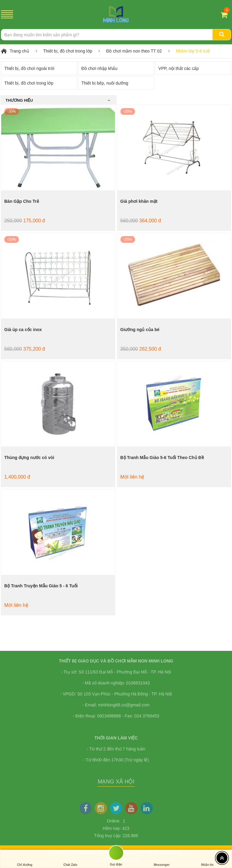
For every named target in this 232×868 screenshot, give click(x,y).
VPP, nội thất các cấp (178, 68)
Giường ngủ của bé (140, 330)
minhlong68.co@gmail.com (124, 705)
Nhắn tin (207, 859)
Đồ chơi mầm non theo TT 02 (134, 51)
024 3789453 (147, 716)
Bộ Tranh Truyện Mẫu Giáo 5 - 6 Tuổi (41, 586)
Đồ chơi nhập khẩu (100, 68)
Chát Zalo (70, 859)
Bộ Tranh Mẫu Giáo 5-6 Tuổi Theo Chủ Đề (162, 458)
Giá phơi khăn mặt (139, 201)
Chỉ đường (25, 859)
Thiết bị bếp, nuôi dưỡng (105, 83)
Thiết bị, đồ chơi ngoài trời (29, 68)
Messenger (162, 859)
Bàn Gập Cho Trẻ (22, 201)
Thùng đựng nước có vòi (29, 458)
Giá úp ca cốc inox (23, 330)
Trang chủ (20, 51)
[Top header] (222, 858)
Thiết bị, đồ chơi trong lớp (68, 51)
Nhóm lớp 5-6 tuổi (193, 51)
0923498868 (109, 716)
